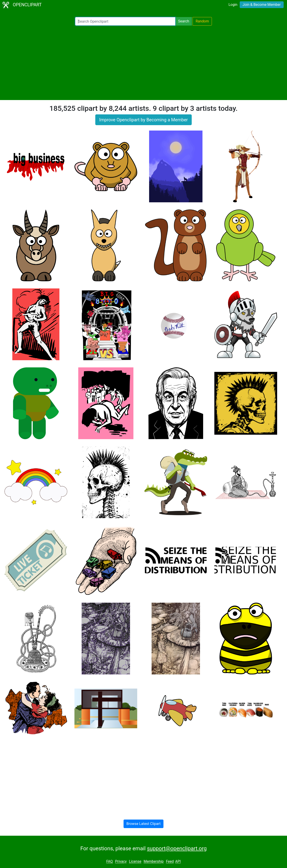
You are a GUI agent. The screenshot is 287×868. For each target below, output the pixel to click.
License (135, 862)
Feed (170, 862)
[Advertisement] (143, 63)
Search (184, 21)
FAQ (110, 862)
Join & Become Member (262, 5)
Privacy (121, 862)
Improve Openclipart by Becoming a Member (143, 120)
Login (233, 5)
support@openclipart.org (177, 848)
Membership (153, 862)
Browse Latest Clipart (144, 824)
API (178, 862)
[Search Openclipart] (125, 21)
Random (202, 21)
